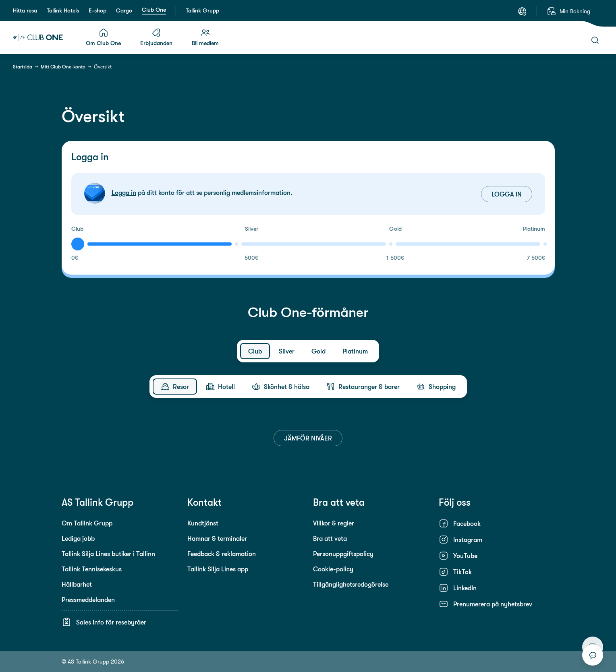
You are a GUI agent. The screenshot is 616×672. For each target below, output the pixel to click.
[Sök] (595, 40)
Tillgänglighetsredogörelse (351, 584)
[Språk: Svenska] (522, 11)
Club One (154, 10)
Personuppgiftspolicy (343, 554)
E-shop (97, 10)
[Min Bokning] (568, 11)
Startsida (23, 67)
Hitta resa (25, 10)
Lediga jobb (78, 538)
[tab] (255, 351)
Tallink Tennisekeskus (92, 569)
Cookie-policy (333, 569)
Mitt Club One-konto (63, 67)
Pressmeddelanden (88, 600)
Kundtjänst (203, 523)
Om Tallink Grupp (87, 523)
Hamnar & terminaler (217, 538)
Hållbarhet (77, 584)
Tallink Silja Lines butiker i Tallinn (108, 554)
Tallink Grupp (202, 10)
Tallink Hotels (63, 10)
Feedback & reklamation (222, 554)
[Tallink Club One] (38, 37)
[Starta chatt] (593, 655)
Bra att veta (330, 538)
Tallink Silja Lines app (218, 569)
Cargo (124, 10)
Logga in (124, 192)
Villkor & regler (334, 523)
